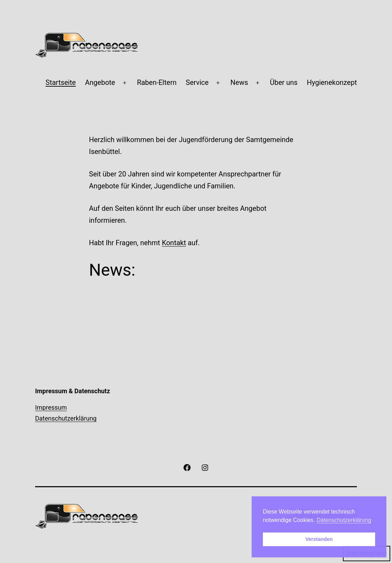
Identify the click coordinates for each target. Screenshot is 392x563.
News (239, 82)
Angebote (100, 82)
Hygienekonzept (332, 82)
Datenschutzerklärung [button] (344, 520)
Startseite (61, 82)
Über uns (284, 82)
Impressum (51, 407)
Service (197, 82)
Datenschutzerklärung (66, 418)
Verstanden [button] (319, 539)
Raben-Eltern (157, 82)
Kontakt (174, 243)
